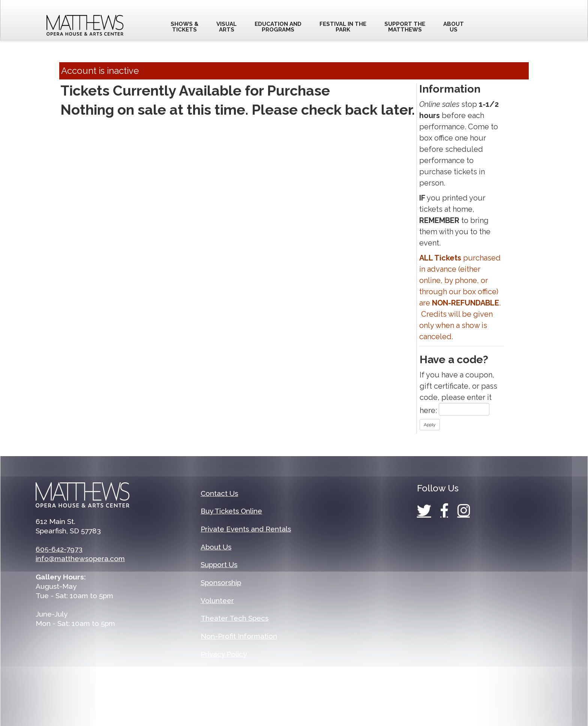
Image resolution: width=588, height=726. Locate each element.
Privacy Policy (224, 654)
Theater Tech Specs (235, 618)
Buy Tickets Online (231, 511)
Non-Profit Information (239, 636)
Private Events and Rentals (246, 529)
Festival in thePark (343, 27)
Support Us (219, 564)
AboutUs (454, 27)
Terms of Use (223, 672)
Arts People (362, 704)
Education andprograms (278, 27)
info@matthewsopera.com (80, 558)
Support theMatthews (405, 27)
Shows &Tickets (184, 27)
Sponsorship (221, 582)
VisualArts (226, 27)
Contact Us (219, 493)
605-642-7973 (59, 549)
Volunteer (217, 600)
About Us (216, 547)
